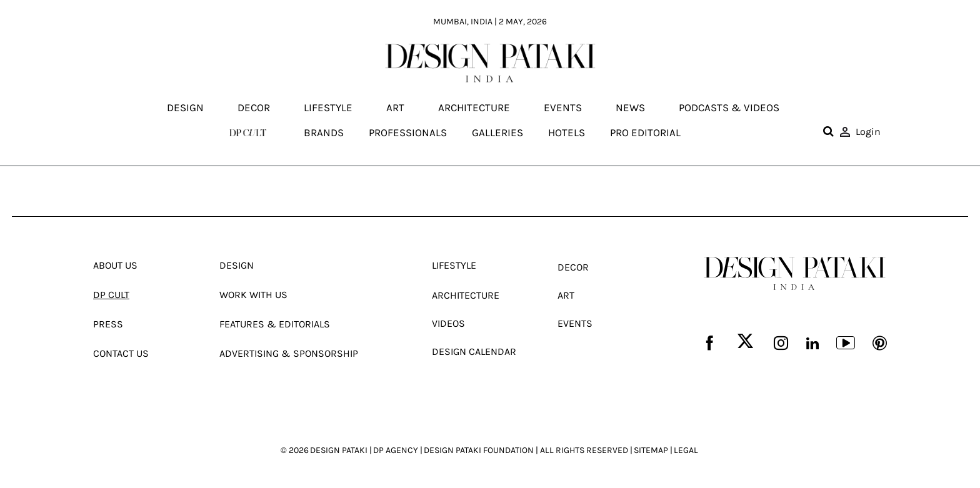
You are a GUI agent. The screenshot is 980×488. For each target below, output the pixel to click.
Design (185, 108)
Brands (324, 132)
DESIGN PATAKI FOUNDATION (479, 450)
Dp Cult (111, 295)
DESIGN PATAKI (339, 450)
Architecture (474, 108)
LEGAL (686, 450)
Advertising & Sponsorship (289, 353)
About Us (115, 265)
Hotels (567, 132)
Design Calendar (474, 351)
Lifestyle (328, 108)
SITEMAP (651, 450)
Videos (448, 323)
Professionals (408, 132)
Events (563, 108)
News (630, 108)
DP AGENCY (396, 450)
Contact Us (121, 353)
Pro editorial (645, 132)
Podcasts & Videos (729, 108)
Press (108, 324)
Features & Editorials (275, 324)
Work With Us (253, 295)
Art (395, 108)
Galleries (497, 132)
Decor (254, 108)
